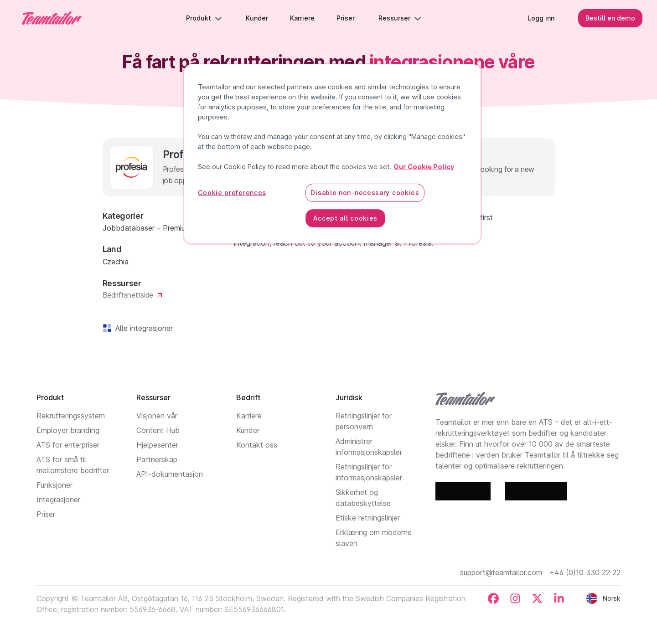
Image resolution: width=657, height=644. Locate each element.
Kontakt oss (257, 445)
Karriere (249, 416)
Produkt (204, 18)
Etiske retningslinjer (368, 518)
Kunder (248, 430)
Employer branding (68, 430)
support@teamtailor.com (501, 572)
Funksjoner (54, 485)
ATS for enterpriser (68, 445)
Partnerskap (157, 459)
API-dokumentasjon (170, 474)
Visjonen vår (157, 416)
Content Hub (158, 430)
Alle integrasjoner (142, 328)
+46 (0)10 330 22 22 (585, 572)
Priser (46, 514)
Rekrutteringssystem (71, 416)
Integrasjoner (58, 500)
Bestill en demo (610, 18)
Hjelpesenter (157, 445)
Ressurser (400, 18)
